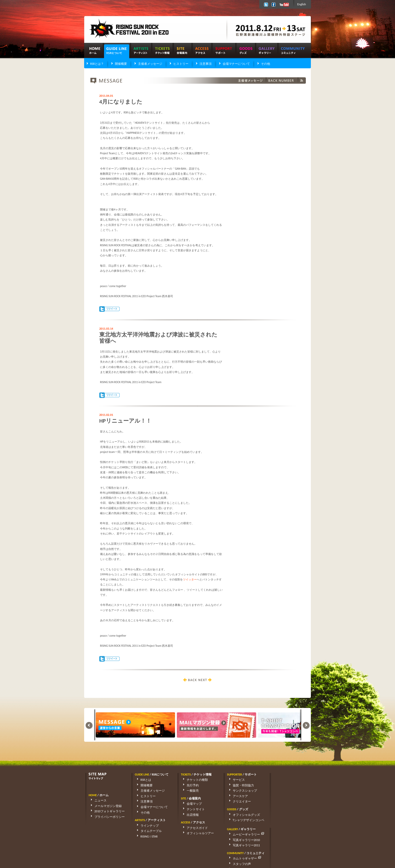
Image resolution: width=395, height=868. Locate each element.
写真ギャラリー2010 (289, 785)
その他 (266, 64)
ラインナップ (146, 826)
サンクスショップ (241, 791)
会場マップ (190, 804)
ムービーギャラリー (291, 780)
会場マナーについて (236, 64)
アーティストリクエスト (292, 815)
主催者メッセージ (150, 64)
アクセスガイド (193, 828)
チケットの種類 (193, 780)
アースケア (237, 796)
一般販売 (189, 791)
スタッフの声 (284, 809)
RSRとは (142, 780)
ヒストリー (181, 64)
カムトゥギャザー (290, 804)
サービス (235, 780)
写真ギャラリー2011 (289, 791)
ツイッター (190, 579)
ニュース (97, 800)
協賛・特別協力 (240, 785)
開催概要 (121, 64)
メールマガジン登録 (104, 806)
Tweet (109, 309)
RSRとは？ (97, 64)
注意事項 (206, 64)
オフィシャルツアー (196, 833)
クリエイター (238, 801)
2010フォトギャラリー (106, 811)
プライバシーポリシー (106, 817)
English (302, 4)
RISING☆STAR (145, 836)
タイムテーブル (147, 831)
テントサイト (192, 809)
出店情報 (189, 815)
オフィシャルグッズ (243, 815)
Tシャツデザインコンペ (245, 820)
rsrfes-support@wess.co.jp (136, 851)
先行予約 (189, 785)
